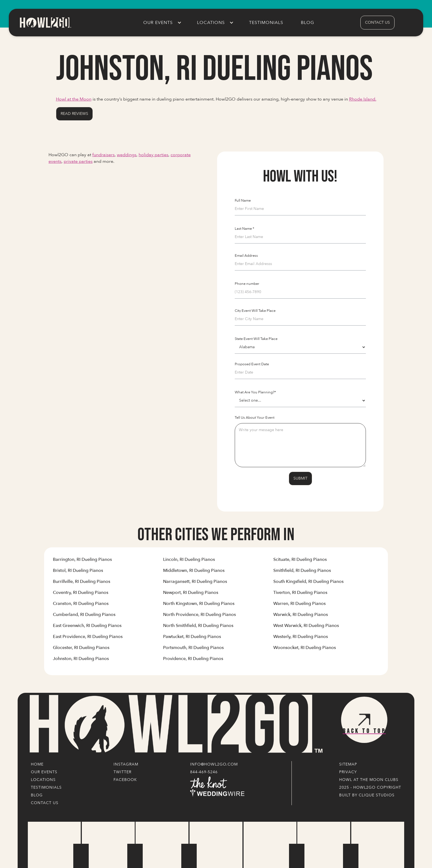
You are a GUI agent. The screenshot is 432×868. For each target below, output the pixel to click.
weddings (127, 155)
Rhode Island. (363, 99)
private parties (78, 161)
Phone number (247, 284)
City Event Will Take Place (255, 311)
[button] (161, 23)
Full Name (243, 201)
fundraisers (103, 155)
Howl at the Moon (74, 99)
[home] (45, 22)
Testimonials (266, 23)
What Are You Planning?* (255, 392)
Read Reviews (74, 114)
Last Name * (245, 229)
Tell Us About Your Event (255, 418)
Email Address (246, 256)
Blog (307, 23)
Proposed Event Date (252, 364)
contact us (377, 22)
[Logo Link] (175, 724)
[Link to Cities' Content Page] (82, 562)
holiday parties (153, 155)
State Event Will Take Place (256, 339)
